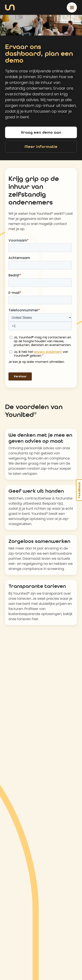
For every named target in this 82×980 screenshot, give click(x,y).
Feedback (79, 490)
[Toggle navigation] (72, 7)
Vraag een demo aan (41, 132)
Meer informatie (41, 147)
